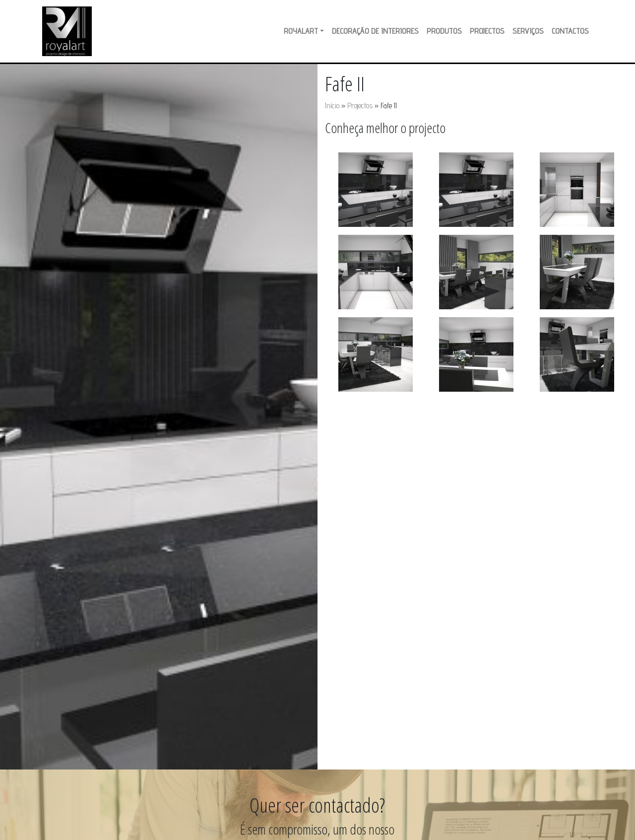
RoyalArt (301, 31)
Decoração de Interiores (375, 31)
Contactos (570, 31)
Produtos (444, 31)
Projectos (487, 31)
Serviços (528, 31)
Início (332, 105)
